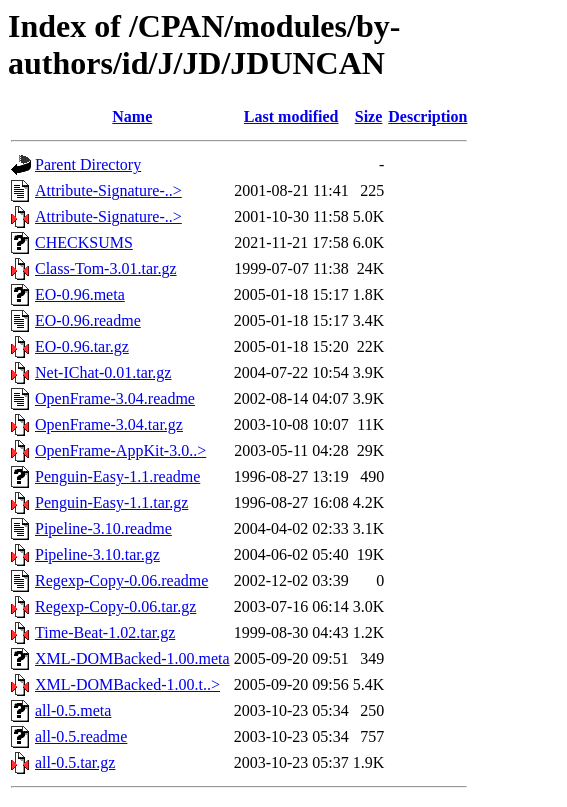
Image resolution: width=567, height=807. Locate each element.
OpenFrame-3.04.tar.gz (109, 424)
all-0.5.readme (81, 736)
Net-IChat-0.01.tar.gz (103, 372)
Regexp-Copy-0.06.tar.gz (115, 606)
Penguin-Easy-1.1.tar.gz (111, 502)
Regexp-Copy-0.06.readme (121, 580)
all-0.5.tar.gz (75, 762)
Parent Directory (88, 164)
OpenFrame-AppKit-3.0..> (120, 450)
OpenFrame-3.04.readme (115, 398)
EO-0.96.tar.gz (82, 346)
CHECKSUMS (84, 242)
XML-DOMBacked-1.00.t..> (127, 684)
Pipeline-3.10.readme (103, 528)
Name (132, 116)
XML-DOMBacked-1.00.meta (132, 658)
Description (427, 116)
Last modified (291, 116)
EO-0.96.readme (88, 320)
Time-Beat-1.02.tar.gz (105, 632)
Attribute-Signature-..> (108, 190)
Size (369, 116)
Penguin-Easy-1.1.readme (117, 476)
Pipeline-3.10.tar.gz (97, 554)
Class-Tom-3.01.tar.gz (106, 268)
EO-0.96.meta (80, 294)
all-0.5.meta (73, 710)
